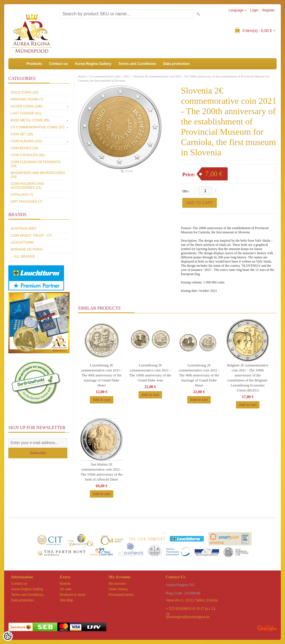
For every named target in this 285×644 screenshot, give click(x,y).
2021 (127, 76)
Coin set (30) (22, 134)
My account (117, 584)
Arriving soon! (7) (27, 99)
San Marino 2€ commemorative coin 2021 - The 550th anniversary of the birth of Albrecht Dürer (102, 472)
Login (254, 10)
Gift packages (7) (26, 202)
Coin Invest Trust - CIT (31, 236)
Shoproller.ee (267, 628)
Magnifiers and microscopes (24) (38, 175)
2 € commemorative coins (105, 76)
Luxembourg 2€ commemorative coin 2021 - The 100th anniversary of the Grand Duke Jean (150, 373)
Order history (118, 589)
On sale (66, 589)
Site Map (66, 600)
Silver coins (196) (26, 106)
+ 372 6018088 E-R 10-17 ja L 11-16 (191, 609)
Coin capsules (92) (28, 155)
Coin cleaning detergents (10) (36, 164)
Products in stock (73, 595)
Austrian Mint (24, 229)
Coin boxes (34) (24, 148)
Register (268, 10)
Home (82, 76)
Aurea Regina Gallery (93, 64)
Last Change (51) (26, 113)
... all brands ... (24, 256)
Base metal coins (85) (30, 120)
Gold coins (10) (24, 92)
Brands (65, 584)
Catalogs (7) (22, 195)
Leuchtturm (22, 243)
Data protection (176, 64)
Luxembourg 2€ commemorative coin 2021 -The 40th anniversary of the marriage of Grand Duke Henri (102, 375)
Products (34, 64)
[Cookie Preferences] (8, 636)
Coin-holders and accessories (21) (27, 186)
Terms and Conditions (137, 64)
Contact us (58, 64)
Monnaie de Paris (26, 249)
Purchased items (121, 595)
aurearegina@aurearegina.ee (188, 617)
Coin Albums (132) (26, 141)
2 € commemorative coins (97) (38, 127)
